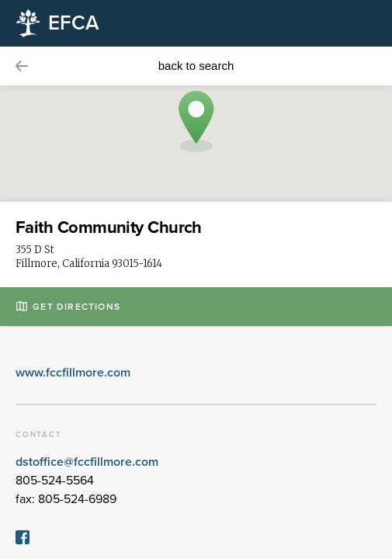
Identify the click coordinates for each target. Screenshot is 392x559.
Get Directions (68, 306)
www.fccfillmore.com (73, 373)
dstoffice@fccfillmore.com (87, 462)
